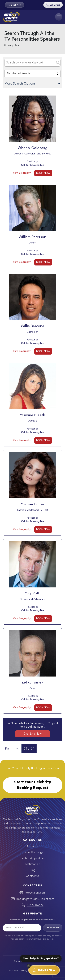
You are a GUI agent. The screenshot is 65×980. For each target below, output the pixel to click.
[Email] (22, 928)
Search (18, 45)
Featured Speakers (33, 858)
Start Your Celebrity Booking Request (33, 785)
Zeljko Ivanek (32, 683)
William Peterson (32, 237)
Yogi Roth (33, 594)
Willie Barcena (32, 326)
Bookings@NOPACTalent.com (35, 899)
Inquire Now (44, 970)
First (8, 749)
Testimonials (33, 864)
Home (8, 45)
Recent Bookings (32, 852)
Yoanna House (33, 504)
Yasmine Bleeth (33, 415)
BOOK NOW (43, 173)
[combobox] (32, 74)
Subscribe (53, 928)
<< (17, 749)
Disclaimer (13, 971)
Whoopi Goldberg (33, 148)
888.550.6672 (35, 905)
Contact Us (33, 876)
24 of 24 (29, 749)
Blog (33, 870)
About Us (33, 846)
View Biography (22, 173)
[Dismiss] (29, 966)
